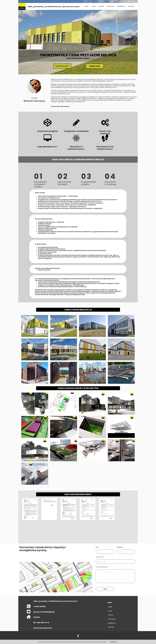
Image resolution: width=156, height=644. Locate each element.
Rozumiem (113, 642)
